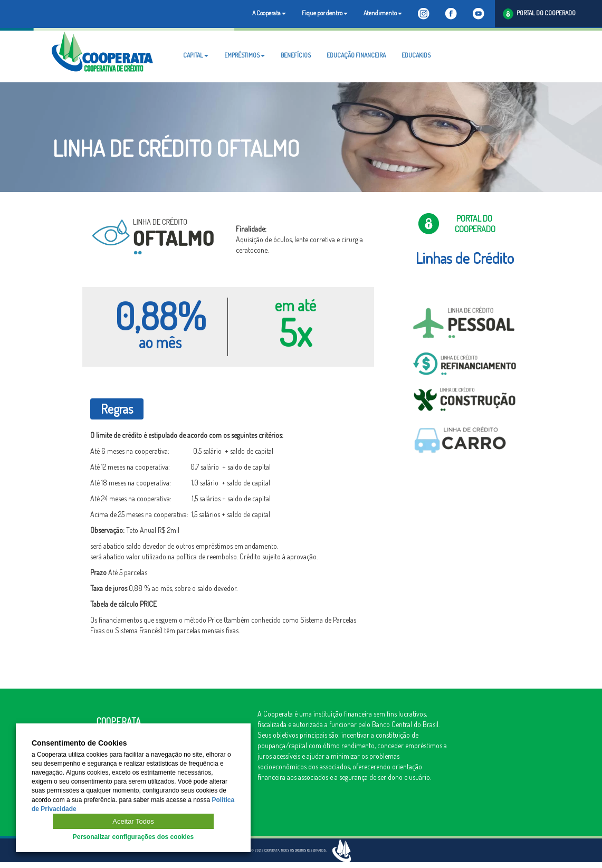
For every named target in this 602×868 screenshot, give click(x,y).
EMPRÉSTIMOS (245, 55)
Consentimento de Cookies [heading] (79, 743)
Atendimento (383, 13)
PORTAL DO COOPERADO (539, 14)
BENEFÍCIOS (296, 55)
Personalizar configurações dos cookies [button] (133, 837)
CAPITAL (196, 55)
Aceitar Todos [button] (133, 821)
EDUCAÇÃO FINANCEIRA (356, 55)
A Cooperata (269, 13)
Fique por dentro (325, 13)
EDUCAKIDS (416, 55)
